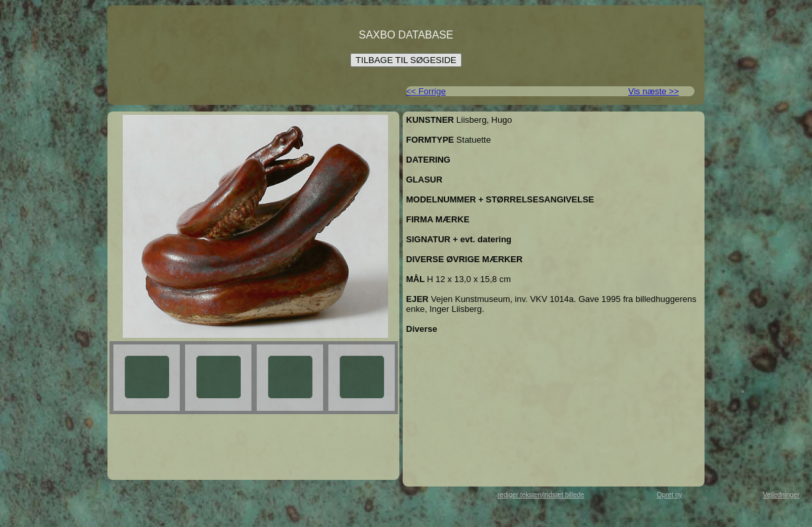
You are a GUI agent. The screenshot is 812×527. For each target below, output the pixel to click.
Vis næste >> (653, 91)
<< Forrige (426, 91)
